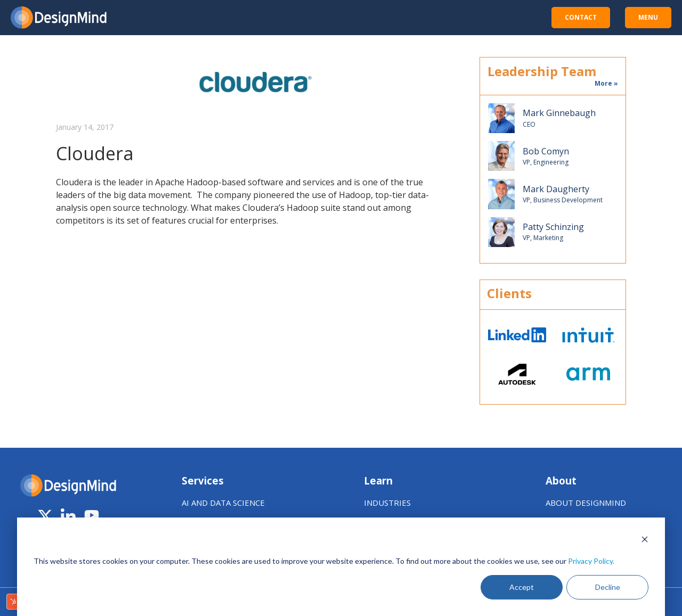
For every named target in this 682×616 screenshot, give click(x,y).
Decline (608, 587)
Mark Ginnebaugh (559, 113)
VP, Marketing (543, 238)
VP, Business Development (563, 200)
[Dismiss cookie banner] (645, 541)
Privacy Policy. (591, 561)
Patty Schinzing (553, 227)
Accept (522, 587)
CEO (529, 125)
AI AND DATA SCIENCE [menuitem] (223, 503)
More (603, 84)
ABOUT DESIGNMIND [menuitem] (586, 503)
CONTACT (581, 17)
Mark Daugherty (556, 189)
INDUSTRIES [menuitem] (387, 503)
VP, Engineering (546, 162)
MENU (648, 17)
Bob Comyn (546, 151)
